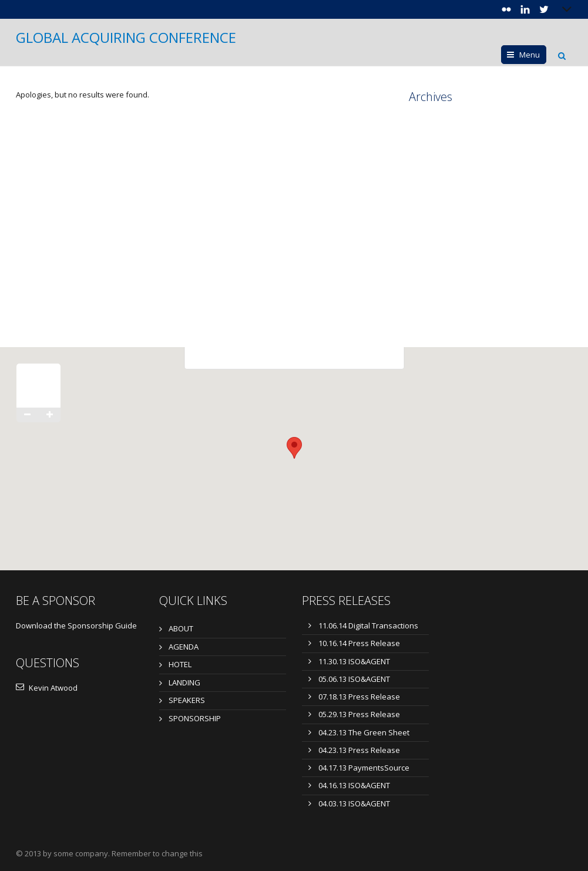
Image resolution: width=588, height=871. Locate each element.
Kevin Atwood (47, 688)
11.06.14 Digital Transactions (368, 625)
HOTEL (180, 664)
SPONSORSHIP (195, 718)
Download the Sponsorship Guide (76, 625)
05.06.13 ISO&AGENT (354, 679)
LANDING (184, 682)
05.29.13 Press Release (359, 714)
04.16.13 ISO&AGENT (354, 785)
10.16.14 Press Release (359, 643)
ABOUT (181, 628)
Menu (530, 55)
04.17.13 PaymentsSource (364, 768)
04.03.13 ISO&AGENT (354, 803)
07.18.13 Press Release (359, 697)
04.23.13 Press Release (359, 750)
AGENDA (184, 647)
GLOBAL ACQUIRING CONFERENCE (126, 38)
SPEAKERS (187, 700)
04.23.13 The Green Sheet (364, 732)
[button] (294, 448)
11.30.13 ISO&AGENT (354, 661)
